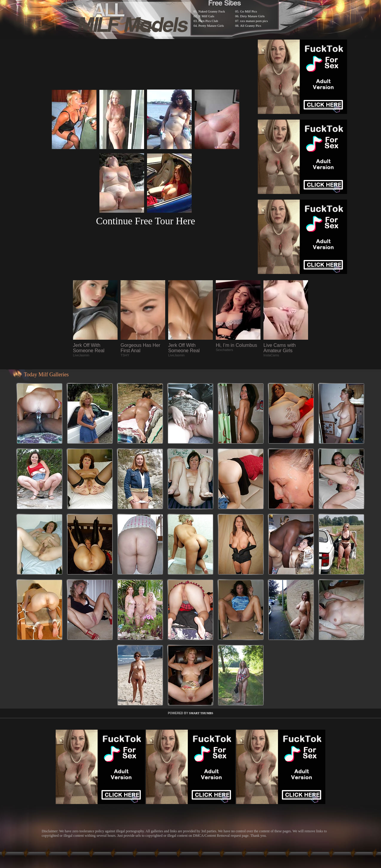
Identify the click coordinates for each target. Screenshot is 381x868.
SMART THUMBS (201, 713)
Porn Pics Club (208, 21)
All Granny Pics (251, 26)
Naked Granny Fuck (212, 11)
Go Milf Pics (249, 11)
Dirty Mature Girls (252, 16)
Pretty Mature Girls (211, 26)
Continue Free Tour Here (145, 221)
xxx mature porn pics (254, 21)
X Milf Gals (206, 16)
